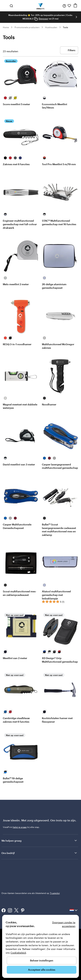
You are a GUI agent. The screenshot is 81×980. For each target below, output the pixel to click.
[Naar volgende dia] (76, 17)
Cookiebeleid (18, 953)
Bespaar (44, 18)
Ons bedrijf (39, 853)
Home (6, 27)
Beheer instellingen (42, 960)
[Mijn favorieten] (69, 6)
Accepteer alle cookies (42, 970)
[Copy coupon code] (36, 19)
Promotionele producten (27, 27)
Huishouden (51, 27)
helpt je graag (20, 827)
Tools (65, 27)
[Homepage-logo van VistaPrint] (41, 6)
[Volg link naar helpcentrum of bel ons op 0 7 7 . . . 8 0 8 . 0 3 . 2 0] (64, 6)
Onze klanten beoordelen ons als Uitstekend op (31, 893)
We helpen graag (39, 841)
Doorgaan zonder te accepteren (64, 924)
